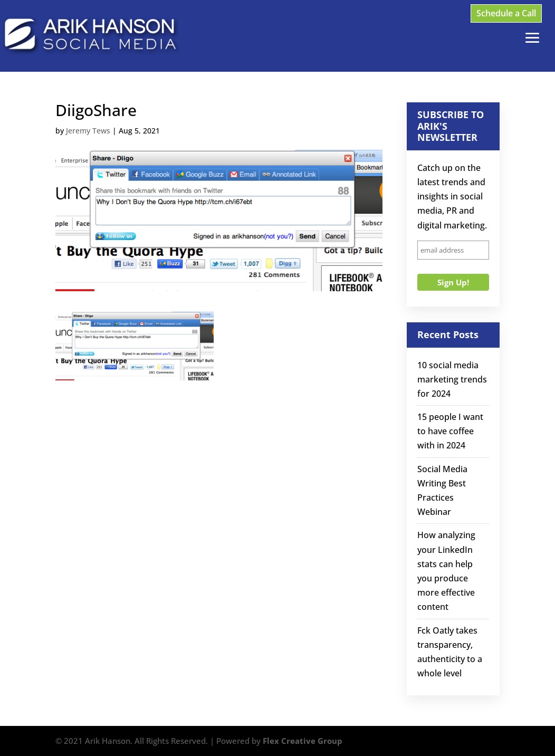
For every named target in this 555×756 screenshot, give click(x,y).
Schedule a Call (506, 13)
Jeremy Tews (88, 131)
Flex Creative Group (303, 741)
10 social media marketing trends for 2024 (452, 379)
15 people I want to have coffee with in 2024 (450, 431)
